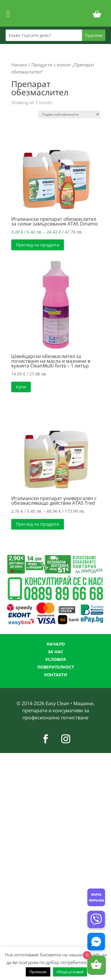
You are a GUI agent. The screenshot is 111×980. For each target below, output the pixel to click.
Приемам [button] (38, 972)
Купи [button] (21, 387)
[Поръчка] (69, 114)
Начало (19, 65)
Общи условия (70, 972)
